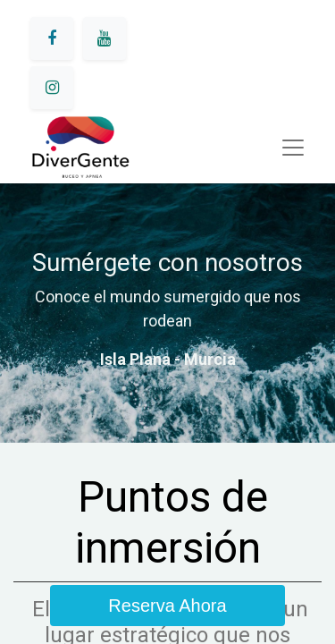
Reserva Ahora (167, 606)
